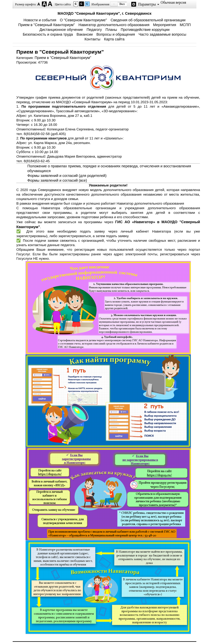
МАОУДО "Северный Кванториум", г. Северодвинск (105, 13)
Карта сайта (114, 39)
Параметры (147, 4)
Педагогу (94, 30)
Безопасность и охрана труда (48, 34)
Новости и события (40, 20)
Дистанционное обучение (61, 30)
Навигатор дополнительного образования (114, 25)
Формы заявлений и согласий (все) (57, 180)
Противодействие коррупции (145, 30)
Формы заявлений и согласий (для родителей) (67, 176)
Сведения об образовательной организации (148, 20)
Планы (111, 30)
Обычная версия (173, 2)
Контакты (92, 39)
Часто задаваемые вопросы (162, 34)
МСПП (185, 25)
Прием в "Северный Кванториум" (46, 25)
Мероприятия (164, 25)
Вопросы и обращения (116, 34)
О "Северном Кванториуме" (83, 20)
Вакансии (85, 34)
